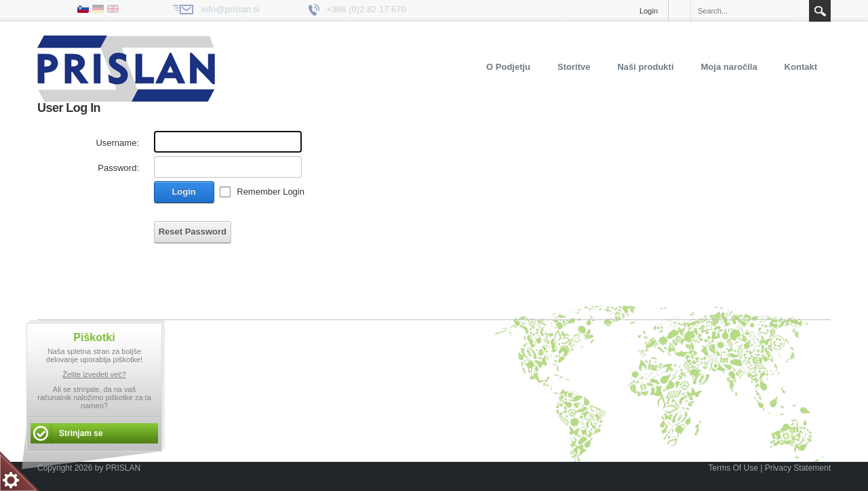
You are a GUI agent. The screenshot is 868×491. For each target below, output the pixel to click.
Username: (117, 143)
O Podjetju (508, 67)
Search (820, 11)
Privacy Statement (798, 468)
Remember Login (271, 192)
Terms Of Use (733, 468)
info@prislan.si (230, 9)
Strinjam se (81, 433)
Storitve (574, 67)
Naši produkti (645, 67)
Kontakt (801, 67)
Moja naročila (729, 67)
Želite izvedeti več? (94, 374)
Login (649, 11)
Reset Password (193, 232)
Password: (118, 168)
